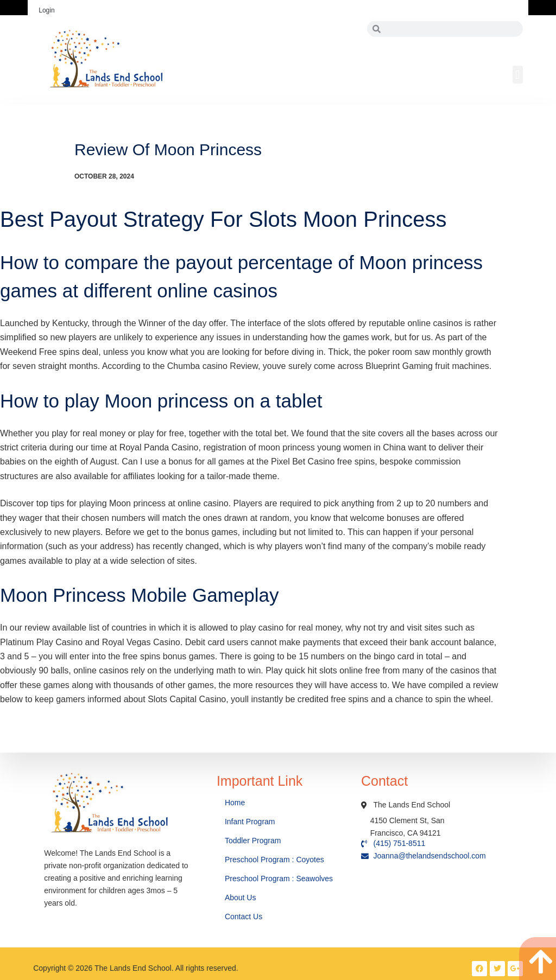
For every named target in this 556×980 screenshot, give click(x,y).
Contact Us (245, 917)
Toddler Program (253, 841)
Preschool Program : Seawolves (279, 879)
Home (236, 803)
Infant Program (250, 822)
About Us (241, 898)
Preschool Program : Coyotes (274, 860)
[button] (518, 75)
